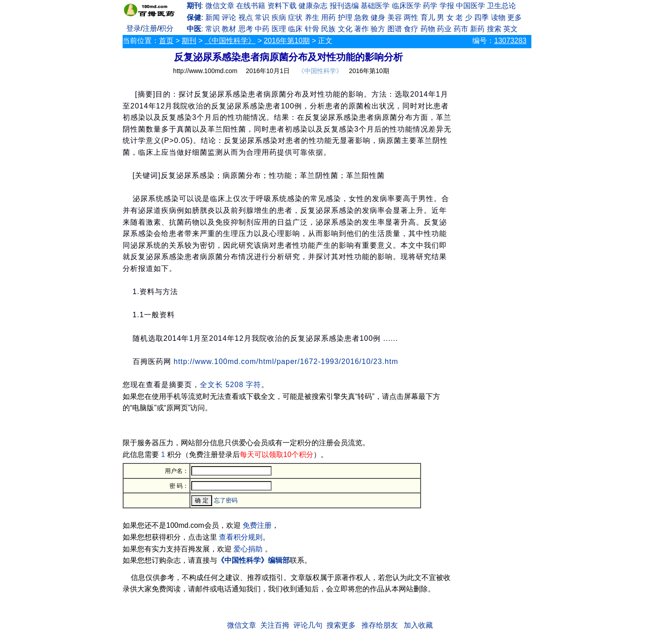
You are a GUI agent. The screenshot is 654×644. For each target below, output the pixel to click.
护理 (345, 17)
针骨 (312, 29)
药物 (428, 29)
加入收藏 (418, 625)
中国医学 (471, 6)
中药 (262, 29)
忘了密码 (226, 500)
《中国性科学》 (230, 41)
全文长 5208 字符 (230, 385)
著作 (362, 29)
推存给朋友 (380, 625)
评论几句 (308, 625)
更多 (515, 17)
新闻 (213, 17)
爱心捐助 (248, 549)
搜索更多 (341, 625)
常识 (262, 17)
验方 (378, 29)
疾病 (279, 17)
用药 (328, 17)
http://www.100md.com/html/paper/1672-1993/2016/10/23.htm (286, 361)
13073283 (510, 41)
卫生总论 (501, 6)
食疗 (411, 29)
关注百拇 (275, 625)
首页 (166, 41)
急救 (362, 17)
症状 (295, 17)
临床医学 (406, 6)
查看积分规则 (241, 537)
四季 (481, 17)
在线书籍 (251, 6)
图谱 (395, 29)
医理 (279, 29)
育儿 (428, 17)
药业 (444, 29)
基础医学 (375, 6)
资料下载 (282, 6)
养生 (312, 17)
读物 (498, 17)
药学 (430, 6)
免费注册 (257, 525)
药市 (461, 29)
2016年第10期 (287, 41)
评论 (229, 17)
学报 (447, 6)
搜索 (494, 29)
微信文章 (220, 6)
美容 (395, 17)
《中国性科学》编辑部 (253, 560)
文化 (345, 29)
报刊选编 (344, 6)
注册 (150, 28)
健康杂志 (313, 6)
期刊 (189, 41)
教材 (229, 29)
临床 (295, 29)
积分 (166, 28)
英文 (510, 29)
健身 (378, 17)
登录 (134, 28)
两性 (411, 17)
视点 (246, 17)
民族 (328, 29)
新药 (477, 29)
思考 (246, 29)
